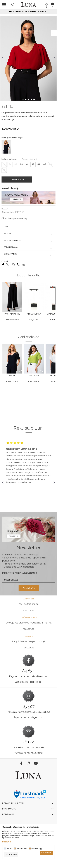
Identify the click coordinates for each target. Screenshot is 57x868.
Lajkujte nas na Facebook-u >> (29, 682)
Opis (28, 227)
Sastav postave (28, 240)
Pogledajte (29, 610)
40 (27, 164)
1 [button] (23, 99)
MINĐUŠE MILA (34, 314)
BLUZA (5, 209)
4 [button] (32, 99)
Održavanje (28, 254)
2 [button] (26, 99)
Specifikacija (28, 247)
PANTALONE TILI (12, 314)
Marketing (37, 849)
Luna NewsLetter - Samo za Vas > (29, 11)
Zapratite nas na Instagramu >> (29, 717)
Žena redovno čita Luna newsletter (28, 747)
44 (39, 164)
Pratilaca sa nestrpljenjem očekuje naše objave (28, 712)
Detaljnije (7, 842)
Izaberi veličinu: (9, 159)
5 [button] (34, 99)
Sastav (28, 233)
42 (33, 164)
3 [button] (29, 99)
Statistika (22, 849)
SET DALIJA (34, 375)
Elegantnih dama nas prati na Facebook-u (29, 676)
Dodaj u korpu (17, 179)
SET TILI (12, 375)
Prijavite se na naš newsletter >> (29, 753)
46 (45, 164)
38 (21, 164)
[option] (28, 11)
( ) (29, 159)
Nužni (9, 849)
